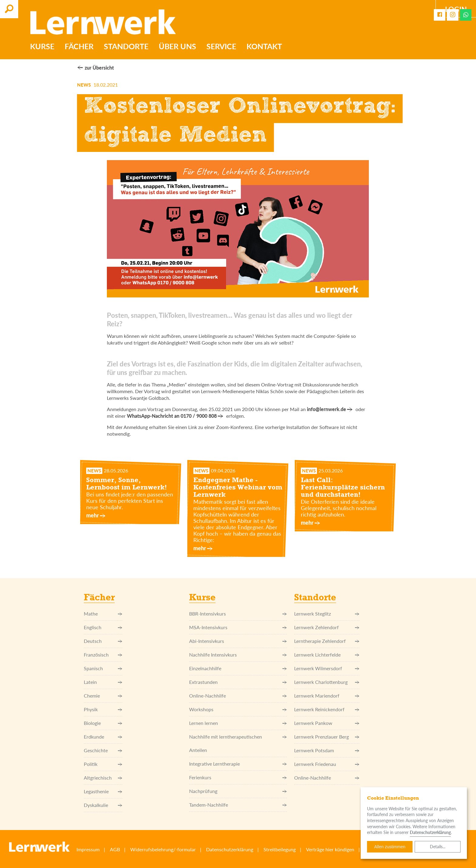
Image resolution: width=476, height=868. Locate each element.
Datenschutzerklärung (230, 849)
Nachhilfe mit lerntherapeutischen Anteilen (238, 743)
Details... (438, 847)
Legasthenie (103, 791)
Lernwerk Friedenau (327, 764)
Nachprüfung (238, 791)
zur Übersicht (99, 68)
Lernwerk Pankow (327, 723)
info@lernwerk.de (326, 409)
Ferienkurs (238, 777)
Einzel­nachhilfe (238, 668)
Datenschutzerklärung (430, 832)
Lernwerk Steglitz (327, 614)
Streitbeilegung (280, 849)
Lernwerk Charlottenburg (327, 682)
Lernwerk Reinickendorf (327, 709)
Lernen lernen (238, 723)
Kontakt (265, 46)
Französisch (103, 655)
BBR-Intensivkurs (238, 614)
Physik (103, 709)
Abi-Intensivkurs (238, 641)
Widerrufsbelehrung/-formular (163, 849)
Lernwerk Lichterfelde (327, 655)
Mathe (103, 614)
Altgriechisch (103, 778)
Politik (103, 764)
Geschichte (103, 750)
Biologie (103, 723)
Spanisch (103, 668)
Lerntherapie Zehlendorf (327, 641)
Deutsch (103, 641)
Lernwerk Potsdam (327, 750)
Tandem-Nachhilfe (238, 805)
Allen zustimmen (390, 847)
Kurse (43, 46)
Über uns (178, 46)
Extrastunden (238, 682)
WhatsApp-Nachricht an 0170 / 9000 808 (172, 416)
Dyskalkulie (103, 805)
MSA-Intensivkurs (238, 627)
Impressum (88, 849)
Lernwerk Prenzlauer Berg (327, 737)
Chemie (103, 696)
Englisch (103, 627)
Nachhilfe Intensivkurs (238, 655)
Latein (103, 682)
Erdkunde (103, 737)
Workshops (238, 709)
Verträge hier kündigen (330, 849)
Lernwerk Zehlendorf (327, 627)
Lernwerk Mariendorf (327, 696)
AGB (115, 849)
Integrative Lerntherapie (238, 764)
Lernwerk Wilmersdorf (327, 668)
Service (222, 46)
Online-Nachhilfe (238, 696)
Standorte (127, 46)
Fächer (80, 46)
